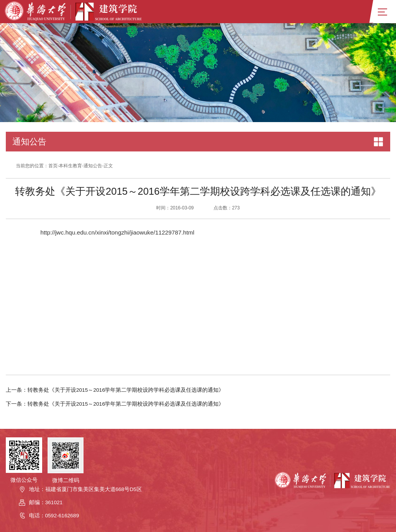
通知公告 (93, 166)
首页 (53, 166)
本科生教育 (70, 166)
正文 (108, 166)
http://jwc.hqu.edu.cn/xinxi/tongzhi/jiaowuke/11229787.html (117, 232)
